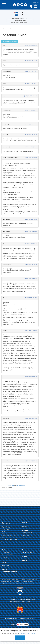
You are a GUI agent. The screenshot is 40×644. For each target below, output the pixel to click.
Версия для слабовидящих (35, 3)
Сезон (24, 550)
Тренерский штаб (7, 555)
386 (10, 486)
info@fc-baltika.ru (6, 530)
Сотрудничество (27, 532)
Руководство (6, 552)
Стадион (5, 557)
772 (24, 486)
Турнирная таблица (28, 552)
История (5, 560)
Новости (25, 526)
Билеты (24, 556)
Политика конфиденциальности (9, 570)
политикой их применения (28, 634)
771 (22, 486)
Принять (20, 638)
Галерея (24, 561)
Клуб (3, 550)
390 (20, 486)
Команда (25, 530)
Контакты (5, 562)
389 (17, 486)
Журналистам (26, 535)
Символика (6, 565)
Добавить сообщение (10, 41)
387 (13, 486)
